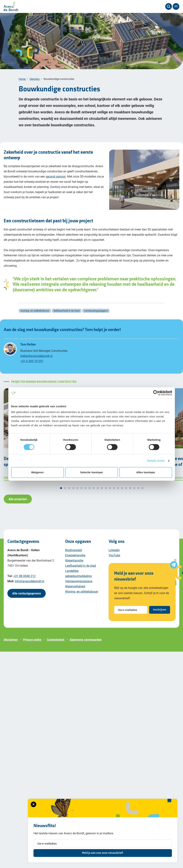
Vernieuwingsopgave (79, 586)
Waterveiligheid (75, 591)
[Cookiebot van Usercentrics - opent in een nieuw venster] (156, 393)
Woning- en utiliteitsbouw (82, 596)
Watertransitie (74, 565)
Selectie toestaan (91, 472)
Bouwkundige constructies (59, 84)
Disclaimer (11, 644)
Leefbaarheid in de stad (80, 570)
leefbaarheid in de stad (67, 315)
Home (22, 84)
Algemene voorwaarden (86, 644)
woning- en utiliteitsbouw (35, 315)
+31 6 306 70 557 (32, 366)
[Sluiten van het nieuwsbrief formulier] (11, 804)
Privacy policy (33, 644)
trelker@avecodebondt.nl (36, 361)
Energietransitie (75, 560)
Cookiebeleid (56, 644)
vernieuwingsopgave (96, 315)
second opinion (56, 181)
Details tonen (156, 461)
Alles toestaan (146, 472)
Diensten (35, 84)
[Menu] (176, 6)
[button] (61, 493)
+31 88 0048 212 (24, 581)
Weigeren (37, 472)
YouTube (114, 560)
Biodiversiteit (74, 555)
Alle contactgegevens (27, 598)
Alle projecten (18, 504)
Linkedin (114, 555)
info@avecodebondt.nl (30, 586)
